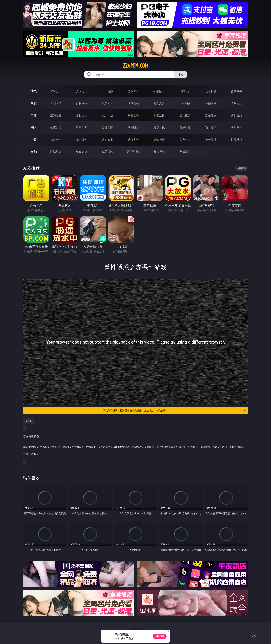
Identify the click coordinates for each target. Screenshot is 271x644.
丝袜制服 (185, 103)
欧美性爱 (133, 115)
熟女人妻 (159, 103)
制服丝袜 (159, 115)
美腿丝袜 (159, 127)
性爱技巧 (237, 140)
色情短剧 (185, 152)
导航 (34, 152)
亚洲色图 (82, 127)
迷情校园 (159, 140)
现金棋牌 (211, 91)
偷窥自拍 (56, 127)
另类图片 (237, 127)
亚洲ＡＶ (56, 103)
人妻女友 (108, 140)
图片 (34, 127)
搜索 (180, 75)
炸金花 (185, 91)
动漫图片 (133, 127)
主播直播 (211, 103)
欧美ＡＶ (108, 103)
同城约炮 (56, 152)
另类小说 (185, 140)
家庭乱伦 (82, 140)
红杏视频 (159, 152)
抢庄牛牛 (237, 91)
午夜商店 (82, 152)
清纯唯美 (185, 127)
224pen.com (135, 66)
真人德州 (82, 91)
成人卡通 (108, 115)
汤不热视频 (133, 152)
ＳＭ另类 (237, 103)
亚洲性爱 (56, 115)
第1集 (29, 421)
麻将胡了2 (159, 91)
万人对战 (108, 91)
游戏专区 (133, 91)
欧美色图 (108, 127)
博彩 (34, 91)
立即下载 (160, 636)
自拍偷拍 (82, 103)
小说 (34, 140)
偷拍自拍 (82, 115)
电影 (34, 115)
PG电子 (56, 91)
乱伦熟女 (211, 115)
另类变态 (237, 115)
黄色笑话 (211, 140)
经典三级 (185, 115)
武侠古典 (133, 140)
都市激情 (56, 140)
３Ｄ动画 (133, 103)
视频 (34, 103)
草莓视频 (108, 152)
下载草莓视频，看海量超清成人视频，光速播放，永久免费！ (174, 410)
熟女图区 (211, 127)
